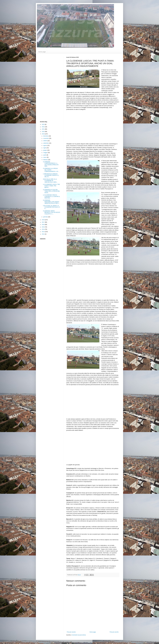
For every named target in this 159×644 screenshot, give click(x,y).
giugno (45, 150)
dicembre (46, 136)
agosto (45, 145)
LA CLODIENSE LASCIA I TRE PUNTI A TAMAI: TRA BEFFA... (51, 186)
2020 (43, 132)
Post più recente (71, 632)
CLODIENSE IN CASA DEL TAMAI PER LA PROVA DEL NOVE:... (51, 191)
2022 (43, 127)
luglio (45, 148)
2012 (43, 234)
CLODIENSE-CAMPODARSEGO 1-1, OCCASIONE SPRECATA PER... (51, 164)
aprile (45, 155)
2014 (43, 229)
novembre (46, 138)
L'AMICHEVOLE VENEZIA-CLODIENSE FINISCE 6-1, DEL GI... (51, 175)
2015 (43, 227)
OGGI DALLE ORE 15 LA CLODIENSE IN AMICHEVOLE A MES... (50, 181)
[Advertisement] (48, 87)
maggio (45, 153)
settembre (46, 143)
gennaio (46, 217)
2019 (43, 134)
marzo (45, 157)
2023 (43, 124)
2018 (43, 220)
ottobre (45, 141)
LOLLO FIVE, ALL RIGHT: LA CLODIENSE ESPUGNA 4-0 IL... (51, 207)
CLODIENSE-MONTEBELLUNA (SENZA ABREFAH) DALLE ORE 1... (51, 202)
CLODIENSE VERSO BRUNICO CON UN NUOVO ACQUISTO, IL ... (52, 212)
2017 (43, 222)
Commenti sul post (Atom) (79, 635)
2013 (43, 232)
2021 (43, 129)
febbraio (46, 160)
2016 (43, 225)
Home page (42, 52)
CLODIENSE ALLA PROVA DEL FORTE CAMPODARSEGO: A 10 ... (51, 170)
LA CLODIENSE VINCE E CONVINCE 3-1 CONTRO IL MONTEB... (51, 196)
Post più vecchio (114, 632)
